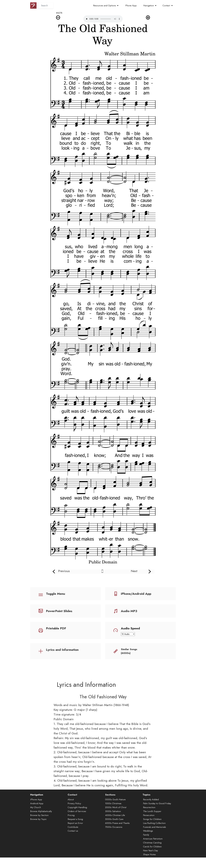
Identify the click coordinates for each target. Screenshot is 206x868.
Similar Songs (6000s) (129, 651)
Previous (64, 571)
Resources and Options (105, 6)
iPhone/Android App (136, 594)
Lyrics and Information (62, 650)
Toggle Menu (56, 594)
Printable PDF (56, 628)
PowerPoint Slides (59, 611)
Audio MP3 (129, 611)
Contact (166, 6)
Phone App (131, 6)
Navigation (149, 6)
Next (134, 571)
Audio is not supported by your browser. (103, 19)
